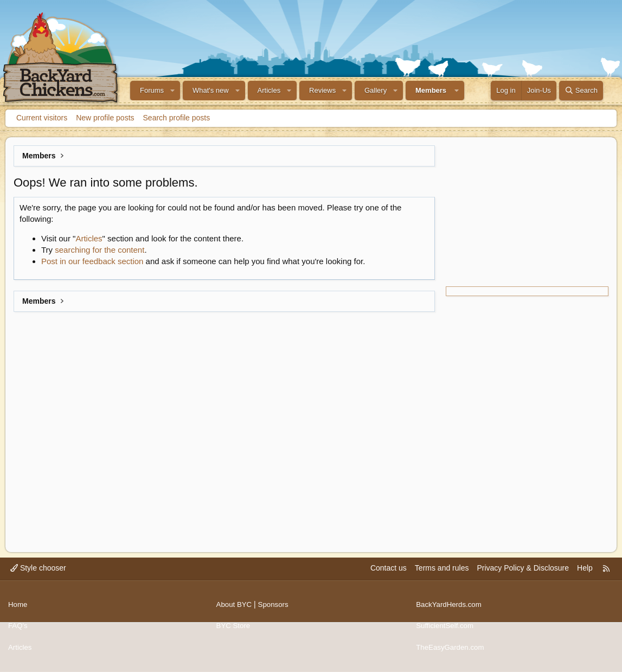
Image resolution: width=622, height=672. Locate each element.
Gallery (376, 90)
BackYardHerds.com (450, 609)
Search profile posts (177, 118)
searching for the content (100, 250)
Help (585, 576)
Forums (152, 90)
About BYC (235, 609)
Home (18, 609)
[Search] (581, 91)
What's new (211, 90)
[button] (172, 91)
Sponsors (276, 609)
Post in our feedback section (92, 261)
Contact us (389, 576)
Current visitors (42, 118)
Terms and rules (442, 576)
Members (431, 90)
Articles (269, 90)
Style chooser (38, 576)
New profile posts (105, 118)
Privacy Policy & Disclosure (523, 576)
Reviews (322, 90)
